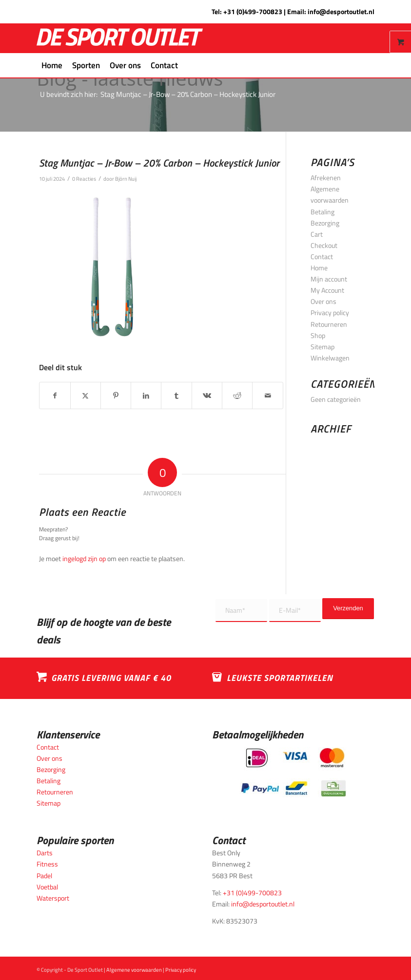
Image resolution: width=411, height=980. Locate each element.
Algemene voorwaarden (134, 970)
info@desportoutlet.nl (341, 11)
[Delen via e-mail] (267, 396)
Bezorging (325, 223)
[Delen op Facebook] (55, 396)
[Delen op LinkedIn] (146, 396)
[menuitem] (52, 65)
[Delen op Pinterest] (116, 396)
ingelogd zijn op (84, 558)
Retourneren (329, 324)
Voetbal (47, 887)
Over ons (323, 301)
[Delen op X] (86, 396)
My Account (327, 290)
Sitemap (323, 347)
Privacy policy (330, 312)
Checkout (324, 245)
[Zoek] (188, 65)
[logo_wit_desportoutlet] (120, 38)
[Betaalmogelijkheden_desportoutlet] (293, 772)
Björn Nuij (126, 179)
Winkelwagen (330, 358)
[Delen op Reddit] (237, 396)
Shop (318, 335)
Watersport (53, 898)
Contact (322, 256)
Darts (45, 853)
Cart (317, 234)
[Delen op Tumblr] (176, 396)
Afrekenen (326, 178)
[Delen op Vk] (207, 396)
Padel (44, 876)
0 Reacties (84, 179)
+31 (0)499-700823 (253, 11)
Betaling (323, 212)
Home (319, 268)
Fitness (47, 864)
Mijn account (329, 279)
